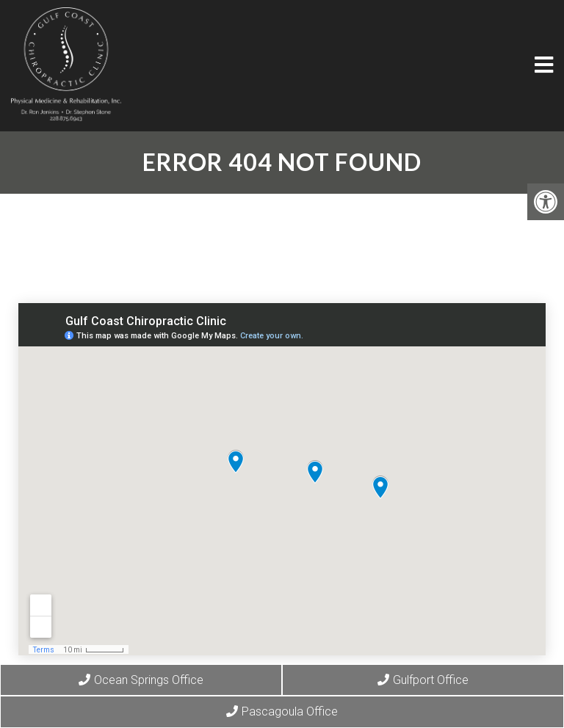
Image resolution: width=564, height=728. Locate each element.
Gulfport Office (423, 680)
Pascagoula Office (282, 711)
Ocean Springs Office (141, 680)
